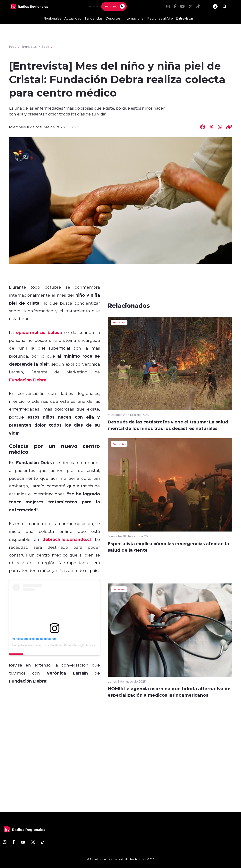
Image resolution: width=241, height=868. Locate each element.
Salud (45, 47)
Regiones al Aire (160, 18)
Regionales (52, 18)
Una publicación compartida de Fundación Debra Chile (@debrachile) (54, 645)
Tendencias (94, 18)
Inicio (13, 47)
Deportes (113, 18)
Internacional (134, 18)
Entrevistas (185, 18)
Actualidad (73, 18)
